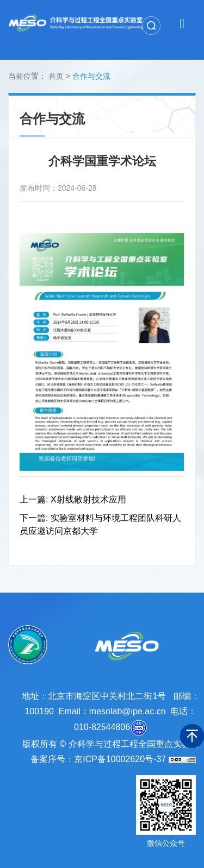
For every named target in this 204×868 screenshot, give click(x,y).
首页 (56, 76)
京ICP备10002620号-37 (120, 759)
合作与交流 (91, 76)
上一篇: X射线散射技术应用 (73, 499)
